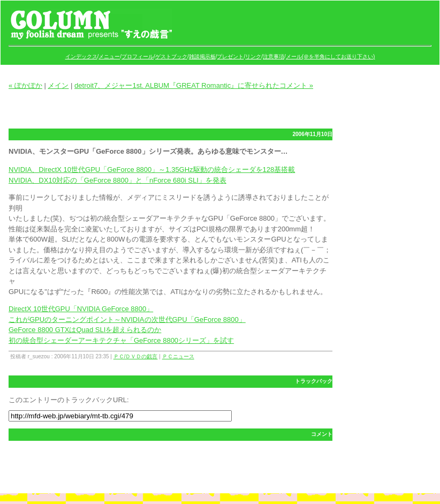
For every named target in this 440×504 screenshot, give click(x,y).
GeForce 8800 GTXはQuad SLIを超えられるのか (85, 330)
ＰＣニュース (178, 356)
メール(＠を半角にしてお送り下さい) (331, 57)
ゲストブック (171, 57)
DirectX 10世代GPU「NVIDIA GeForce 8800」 (81, 309)
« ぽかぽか (25, 85)
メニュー (109, 57)
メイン (58, 85)
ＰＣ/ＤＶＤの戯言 (136, 356)
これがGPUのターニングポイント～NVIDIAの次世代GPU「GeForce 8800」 (127, 319)
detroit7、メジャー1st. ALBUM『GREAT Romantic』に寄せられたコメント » (194, 85)
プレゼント (230, 57)
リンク (253, 57)
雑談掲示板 (202, 57)
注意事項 (274, 57)
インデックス (81, 57)
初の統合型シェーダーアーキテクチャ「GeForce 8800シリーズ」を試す (121, 340)
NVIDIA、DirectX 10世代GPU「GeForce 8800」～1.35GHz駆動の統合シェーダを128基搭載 (152, 170)
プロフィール (138, 57)
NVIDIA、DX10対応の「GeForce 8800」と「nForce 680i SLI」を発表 (117, 180)
